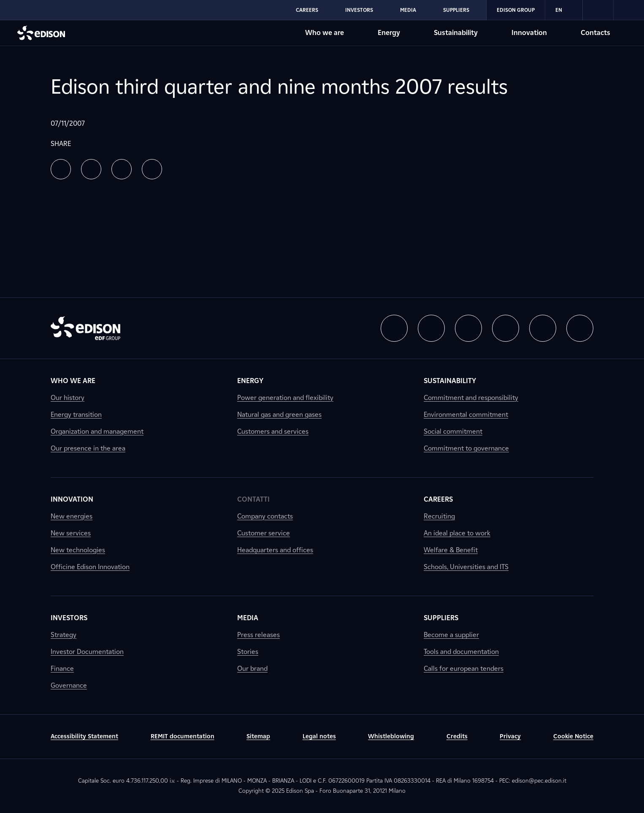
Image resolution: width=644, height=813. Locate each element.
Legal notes (319, 736)
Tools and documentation (461, 652)
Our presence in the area (88, 448)
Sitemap (258, 736)
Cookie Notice (573, 736)
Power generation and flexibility (285, 398)
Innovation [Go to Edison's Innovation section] (529, 33)
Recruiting (439, 516)
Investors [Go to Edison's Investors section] (359, 10)
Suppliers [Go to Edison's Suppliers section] (456, 10)
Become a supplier (451, 635)
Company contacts (265, 516)
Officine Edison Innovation (90, 567)
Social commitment (453, 431)
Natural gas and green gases (279, 415)
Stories (248, 652)
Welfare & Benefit (451, 550)
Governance (69, 685)
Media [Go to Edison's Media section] (408, 10)
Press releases (258, 635)
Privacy (510, 736)
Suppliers (441, 618)
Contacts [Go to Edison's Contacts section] (595, 33)
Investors (69, 618)
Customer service (264, 533)
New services (71, 533)
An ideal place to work (457, 533)
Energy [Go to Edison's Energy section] (389, 33)
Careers (438, 499)
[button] (61, 169)
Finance (62, 668)
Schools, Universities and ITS (466, 567)
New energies (72, 516)
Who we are (73, 381)
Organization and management (97, 431)
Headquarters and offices (275, 550)
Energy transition (76, 415)
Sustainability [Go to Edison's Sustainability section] (456, 33)
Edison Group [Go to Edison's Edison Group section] (516, 10)
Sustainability (450, 381)
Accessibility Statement (84, 736)
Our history (68, 398)
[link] (598, 10)
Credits (457, 736)
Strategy (64, 635)
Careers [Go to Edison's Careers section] (307, 10)
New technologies (78, 550)
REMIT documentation (183, 736)
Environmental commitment (466, 415)
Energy (250, 381)
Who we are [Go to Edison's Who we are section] (325, 33)
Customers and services (273, 431)
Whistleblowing (391, 736)
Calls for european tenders (464, 668)
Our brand (252, 668)
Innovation (72, 499)
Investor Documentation (87, 652)
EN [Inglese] (564, 10)
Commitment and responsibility (471, 398)
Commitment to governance (466, 448)
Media (248, 618)
